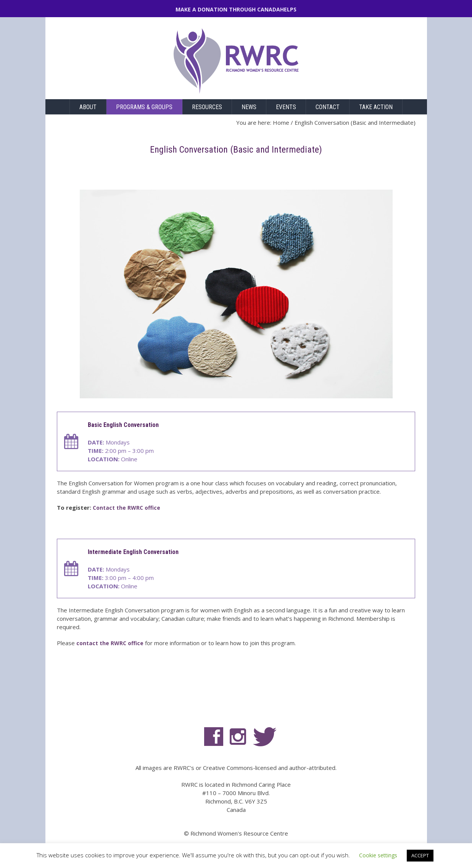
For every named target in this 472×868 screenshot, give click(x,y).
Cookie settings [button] (378, 855)
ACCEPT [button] (420, 855)
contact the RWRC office (110, 643)
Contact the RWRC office (126, 508)
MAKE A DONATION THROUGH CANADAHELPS (236, 9)
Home (281, 122)
